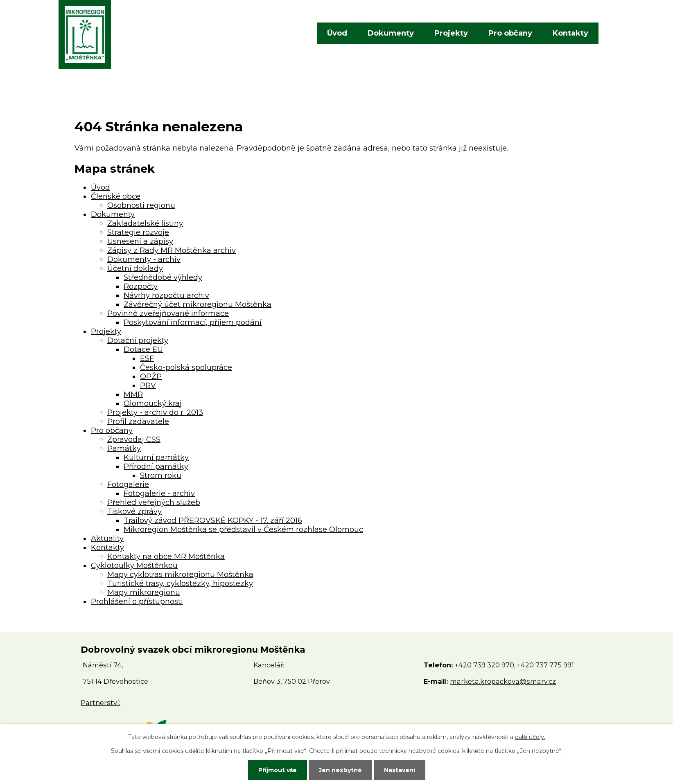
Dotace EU (143, 349)
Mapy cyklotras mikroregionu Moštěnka (180, 574)
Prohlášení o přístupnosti (137, 602)
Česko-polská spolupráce (186, 367)
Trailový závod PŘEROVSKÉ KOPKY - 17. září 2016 (213, 520)
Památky (124, 448)
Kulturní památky (156, 457)
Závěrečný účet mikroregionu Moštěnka (198, 304)
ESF (147, 358)
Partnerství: (100, 703)
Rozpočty (141, 286)
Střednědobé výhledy (163, 277)
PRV (148, 385)
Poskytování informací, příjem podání (193, 322)
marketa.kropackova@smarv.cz (503, 681)
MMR (133, 394)
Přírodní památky (156, 466)
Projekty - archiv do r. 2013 (155, 412)
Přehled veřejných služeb (154, 502)
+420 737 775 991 (545, 665)
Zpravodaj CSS (134, 439)
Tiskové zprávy (134, 511)
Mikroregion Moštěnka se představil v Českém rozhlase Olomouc (243, 529)
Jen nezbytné (340, 770)
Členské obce (116, 196)
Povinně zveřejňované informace (168, 313)
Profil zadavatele (138, 421)
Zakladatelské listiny (145, 223)
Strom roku (161, 475)
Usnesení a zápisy (140, 241)
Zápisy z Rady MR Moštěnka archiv (172, 250)
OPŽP (151, 376)
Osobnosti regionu (141, 205)
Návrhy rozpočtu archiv (166, 295)
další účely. (530, 737)
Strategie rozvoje (138, 232)
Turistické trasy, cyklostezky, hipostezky (180, 583)
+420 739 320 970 (484, 665)
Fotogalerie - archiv (159, 493)
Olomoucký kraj (153, 403)
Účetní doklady (135, 268)
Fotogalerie (128, 484)
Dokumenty (391, 33)
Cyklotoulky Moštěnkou (134, 565)
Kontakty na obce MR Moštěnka (166, 556)
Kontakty (570, 33)
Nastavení (400, 770)
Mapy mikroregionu (144, 593)
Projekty (451, 33)
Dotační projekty (138, 340)
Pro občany (510, 33)
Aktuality (107, 538)
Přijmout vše (278, 770)
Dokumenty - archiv (144, 259)
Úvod (337, 33)
